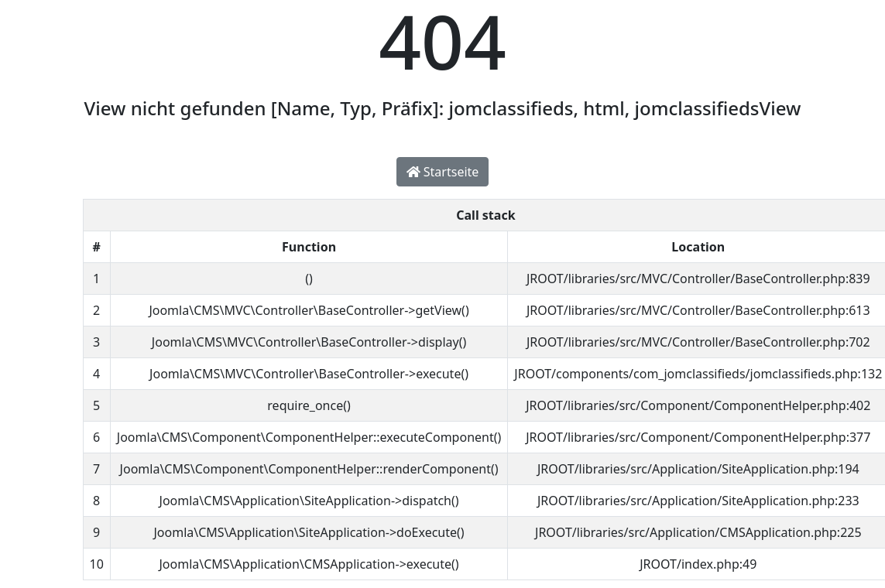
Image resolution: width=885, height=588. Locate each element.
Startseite (443, 172)
